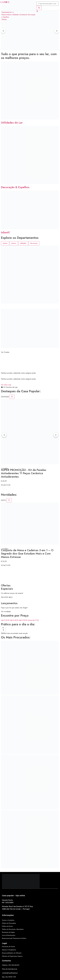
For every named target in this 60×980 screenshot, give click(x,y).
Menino (9, 15)
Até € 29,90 (5, 620)
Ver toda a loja (6, 385)
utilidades (23, 243)
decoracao (34, 243)
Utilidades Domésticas (20, 15)
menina (5, 243)
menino (14, 243)
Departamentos (8, 12)
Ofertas (4, 19)
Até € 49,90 (14, 620)
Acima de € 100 (33, 620)
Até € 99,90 (23, 620)
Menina (4, 15)
